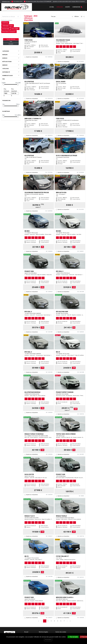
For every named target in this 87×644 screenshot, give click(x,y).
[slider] (4, 84)
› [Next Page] (67, 621)
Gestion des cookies (61, 632)
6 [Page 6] (61, 621)
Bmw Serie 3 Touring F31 (9, 32)
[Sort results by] (65, 17)
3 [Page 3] (51, 621)
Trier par (53, 16)
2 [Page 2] (48, 621)
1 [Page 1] (45, 621)
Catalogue (60, 7)
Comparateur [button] (77, 7)
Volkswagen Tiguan (8, 26)
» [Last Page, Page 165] (70, 621)
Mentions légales (43, 632)
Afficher (77, 16)
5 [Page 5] (58, 621)
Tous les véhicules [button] (11, 39)
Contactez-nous (6, 1)
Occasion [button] (11, 44)
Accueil (52, 7)
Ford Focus (5, 23)
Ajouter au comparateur (32, 57)
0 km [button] (11, 42)
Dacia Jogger (15, 29)
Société (67, 7)
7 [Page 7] (64, 621)
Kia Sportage (6, 29)
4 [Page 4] (54, 621)
